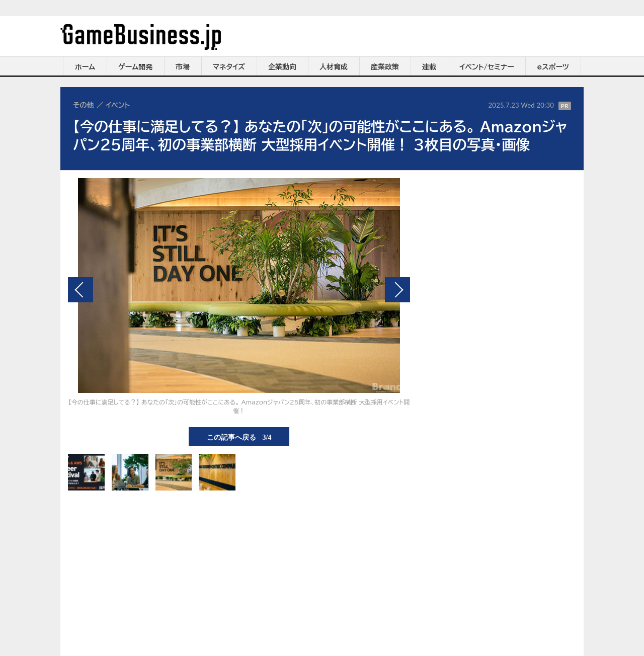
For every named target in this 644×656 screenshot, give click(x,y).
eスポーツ (553, 67)
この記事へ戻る (239, 437)
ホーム (85, 67)
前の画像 (80, 290)
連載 (429, 67)
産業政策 (385, 67)
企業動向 (282, 67)
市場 (183, 67)
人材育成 (334, 67)
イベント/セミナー (487, 67)
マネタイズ (229, 67)
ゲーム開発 (135, 67)
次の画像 (397, 290)
